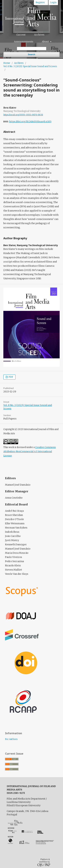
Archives (39, 35)
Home (7, 63)
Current (21, 35)
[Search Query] (32, 49)
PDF (11, 377)
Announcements (24, 42)
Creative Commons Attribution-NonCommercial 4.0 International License (30, 451)
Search (32, 54)
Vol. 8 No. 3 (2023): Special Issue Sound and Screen (30, 66)
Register (40, 2)
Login (53, 2)
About (46, 42)
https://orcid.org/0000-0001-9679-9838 (23, 115)
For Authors (11, 739)
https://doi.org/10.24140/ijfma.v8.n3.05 (30, 121)
